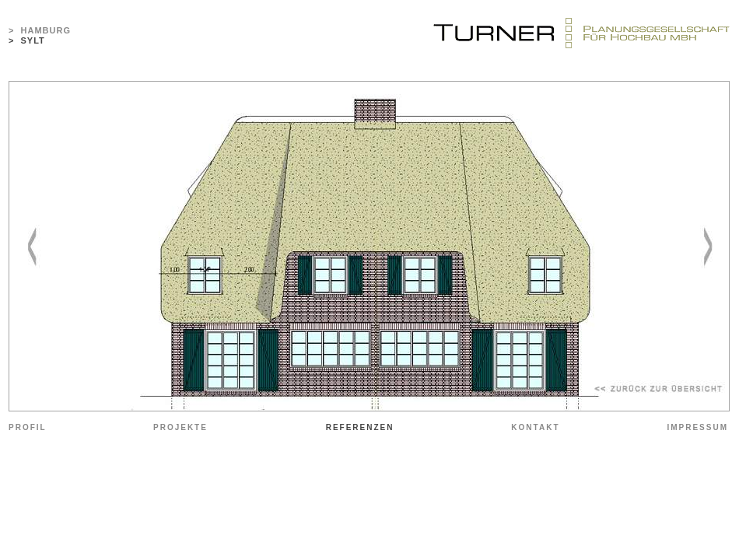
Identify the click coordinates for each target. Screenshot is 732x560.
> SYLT (27, 40)
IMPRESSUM (697, 427)
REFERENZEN (360, 427)
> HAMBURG (40, 30)
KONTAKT (535, 427)
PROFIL (28, 427)
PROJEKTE (180, 427)
